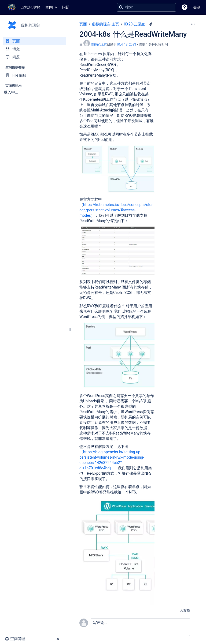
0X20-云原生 (134, 24)
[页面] (34, 41)
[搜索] (121, 7)
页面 (83, 24)
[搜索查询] (146, 7)
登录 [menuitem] (197, 7)
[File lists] (34, 75)
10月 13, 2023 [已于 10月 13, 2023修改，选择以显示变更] (126, 44)
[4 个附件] (151, 24)
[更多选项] (193, 24)
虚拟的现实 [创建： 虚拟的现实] (99, 44)
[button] (185, 7)
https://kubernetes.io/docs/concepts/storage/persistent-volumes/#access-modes (116, 210)
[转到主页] (23, 7)
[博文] (34, 49)
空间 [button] (49, 7)
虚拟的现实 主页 (105, 24)
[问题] (34, 57)
